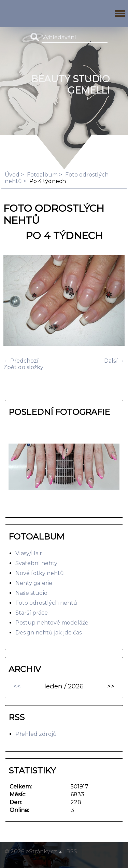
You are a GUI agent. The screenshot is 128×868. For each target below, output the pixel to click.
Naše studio (31, 593)
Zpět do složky (23, 367)
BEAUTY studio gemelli (70, 85)
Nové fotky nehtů (40, 573)
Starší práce (32, 613)
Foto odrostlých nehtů (46, 603)
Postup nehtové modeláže (52, 623)
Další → (114, 361)
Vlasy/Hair (29, 553)
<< (17, 686)
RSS (72, 851)
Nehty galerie (34, 583)
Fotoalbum (42, 175)
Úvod (12, 175)
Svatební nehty (36, 563)
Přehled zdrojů (36, 734)
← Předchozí (21, 361)
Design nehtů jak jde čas (48, 633)
